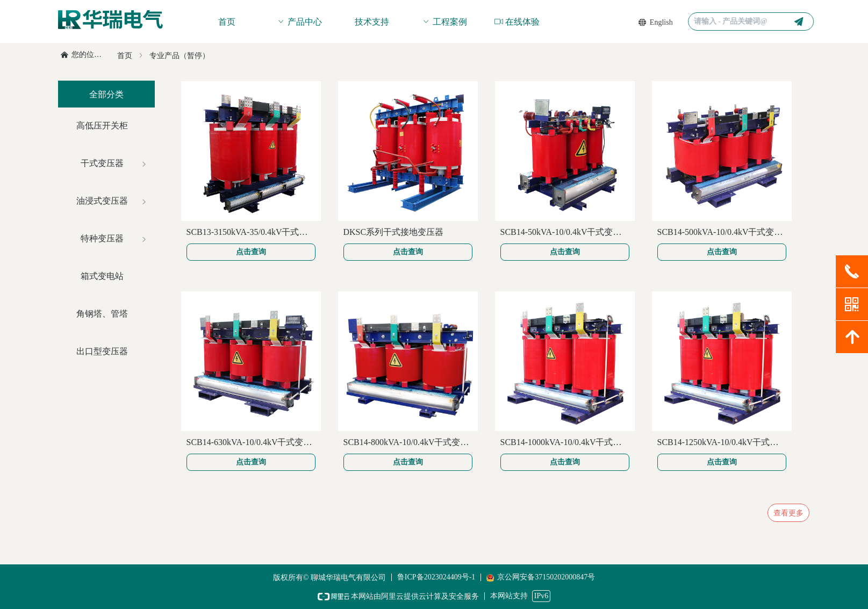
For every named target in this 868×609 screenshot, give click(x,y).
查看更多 (788, 513)
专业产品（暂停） (180, 56)
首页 (125, 56)
